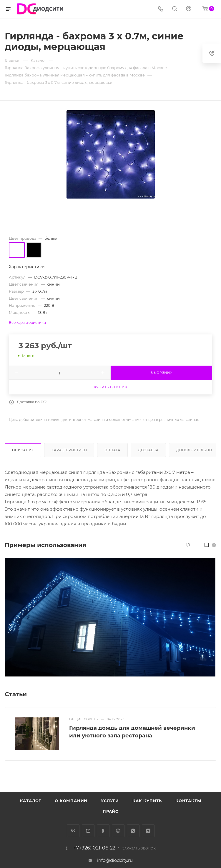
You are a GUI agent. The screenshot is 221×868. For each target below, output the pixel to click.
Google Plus (118, 831)
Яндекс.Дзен (148, 831)
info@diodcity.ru (115, 860)
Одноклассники (103, 831)
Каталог (31, 801)
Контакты (188, 801)
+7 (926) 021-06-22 (94, 848)
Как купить (147, 801)
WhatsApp (133, 831)
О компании (71, 801)
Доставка (148, 450)
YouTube (88, 831)
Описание (23, 450)
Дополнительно (194, 450)
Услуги (110, 801)
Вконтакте (73, 831)
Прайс (110, 811)
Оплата (112, 450)
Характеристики (69, 450)
